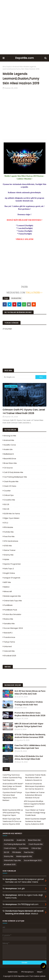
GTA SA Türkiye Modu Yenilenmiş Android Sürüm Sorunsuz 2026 (30, 736)
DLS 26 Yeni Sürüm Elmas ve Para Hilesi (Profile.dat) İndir (30, 692)
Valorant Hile (9, 651)
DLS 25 (6, 504)
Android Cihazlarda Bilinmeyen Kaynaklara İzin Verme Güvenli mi (35, 786)
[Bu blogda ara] (19, 377)
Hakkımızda (13, 972)
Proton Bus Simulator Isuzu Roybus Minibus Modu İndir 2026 (30, 714)
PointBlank (8, 605)
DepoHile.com (25, 58)
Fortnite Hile (9, 532)
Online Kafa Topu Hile (13, 601)
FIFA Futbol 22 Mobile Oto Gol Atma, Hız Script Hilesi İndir (29, 758)
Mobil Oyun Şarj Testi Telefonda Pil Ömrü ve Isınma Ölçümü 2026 (12, 821)
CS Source (8, 468)
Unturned (8, 646)
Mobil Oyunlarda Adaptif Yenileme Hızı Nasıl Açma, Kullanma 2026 (35, 821)
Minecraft (8, 591)
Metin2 (7, 587)
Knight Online (9, 573)
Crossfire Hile (9, 500)
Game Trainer (10, 550)
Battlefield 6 (9, 454)
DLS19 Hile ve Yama (12, 514)
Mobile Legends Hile (12, 596)
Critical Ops (9, 495)
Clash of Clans (10, 486)
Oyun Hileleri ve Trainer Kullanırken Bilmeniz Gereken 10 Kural (35, 795)
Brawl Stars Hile (10, 463)
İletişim (40, 972)
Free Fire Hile (9, 536)
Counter (7, 491)
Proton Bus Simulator (13, 614)
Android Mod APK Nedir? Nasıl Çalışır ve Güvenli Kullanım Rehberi (13, 786)
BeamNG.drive (10, 459)
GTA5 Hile (8, 546)
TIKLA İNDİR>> (34, 293)
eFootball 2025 (10, 656)
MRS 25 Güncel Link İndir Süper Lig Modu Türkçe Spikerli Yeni (29, 725)
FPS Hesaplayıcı (28, 972)
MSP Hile (7, 582)
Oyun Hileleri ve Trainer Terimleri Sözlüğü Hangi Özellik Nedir (35, 813)
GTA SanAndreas (11, 541)
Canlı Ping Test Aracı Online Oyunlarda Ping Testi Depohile (12, 778)
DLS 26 (6, 509)
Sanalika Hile (9, 624)
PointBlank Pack (10, 610)
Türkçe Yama (9, 642)
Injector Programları (12, 564)
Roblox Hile (8, 619)
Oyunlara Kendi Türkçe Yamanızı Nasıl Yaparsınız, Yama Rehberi (12, 796)
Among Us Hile (10, 436)
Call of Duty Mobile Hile (13, 472)
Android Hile (17, 67)
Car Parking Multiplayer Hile (15, 477)
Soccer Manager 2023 (33, 860)
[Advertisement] (24, 27)
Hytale (6, 559)
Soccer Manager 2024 (13, 628)
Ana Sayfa (7, 67)
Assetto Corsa (10, 445)
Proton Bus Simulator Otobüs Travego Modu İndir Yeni (29, 703)
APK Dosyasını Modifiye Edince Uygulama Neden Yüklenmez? (34, 804)
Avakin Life (8, 449)
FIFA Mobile (8, 527)
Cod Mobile (24, 848)
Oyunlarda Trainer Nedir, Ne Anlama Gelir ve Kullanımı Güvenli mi (36, 778)
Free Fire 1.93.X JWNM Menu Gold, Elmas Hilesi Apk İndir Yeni (30, 747)
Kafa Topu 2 (9, 569)
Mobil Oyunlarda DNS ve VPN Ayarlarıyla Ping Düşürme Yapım (13, 813)
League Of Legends (12, 578)
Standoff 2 (8, 633)
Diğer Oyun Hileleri (12, 518)
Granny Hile (9, 555)
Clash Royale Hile (11, 481)
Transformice (9, 637)
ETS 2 (6, 523)
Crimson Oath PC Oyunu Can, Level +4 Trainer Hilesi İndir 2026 (24, 411)
